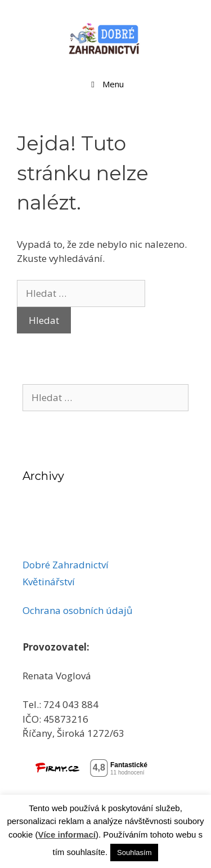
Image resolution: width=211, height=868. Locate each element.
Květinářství (49, 582)
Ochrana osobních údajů (77, 610)
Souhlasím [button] (134, 853)
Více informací (67, 834)
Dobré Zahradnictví (66, 565)
